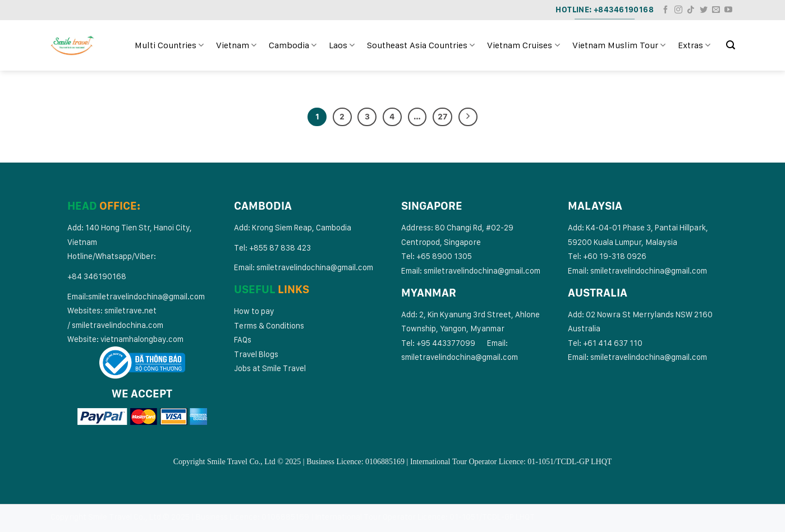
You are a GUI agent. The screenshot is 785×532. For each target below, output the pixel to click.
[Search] (731, 45)
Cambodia (293, 45)
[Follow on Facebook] (665, 10)
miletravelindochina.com (120, 325)
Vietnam (236, 45)
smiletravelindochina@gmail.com (146, 296)
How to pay (254, 311)
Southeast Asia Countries (421, 45)
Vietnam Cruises (523, 45)
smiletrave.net (131, 310)
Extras (694, 45)
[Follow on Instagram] (678, 10)
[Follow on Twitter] (704, 10)
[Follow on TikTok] (691, 10)
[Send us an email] (716, 10)
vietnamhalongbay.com (142, 339)
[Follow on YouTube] (728, 10)
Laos (342, 45)
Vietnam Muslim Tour (619, 45)
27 (442, 117)
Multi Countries (169, 45)
